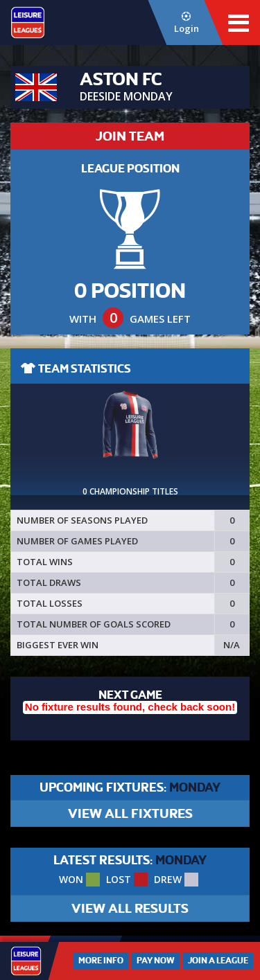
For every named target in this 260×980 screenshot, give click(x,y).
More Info (101, 961)
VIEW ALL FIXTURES (130, 813)
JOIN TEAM (130, 136)
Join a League (218, 961)
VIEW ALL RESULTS (130, 908)
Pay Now (156, 961)
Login (186, 23)
